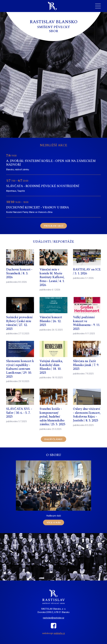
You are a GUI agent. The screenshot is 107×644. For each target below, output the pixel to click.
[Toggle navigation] (98, 6)
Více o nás (54, 523)
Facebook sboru (54, 626)
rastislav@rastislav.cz (54, 618)
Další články (53, 439)
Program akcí (54, 226)
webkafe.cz (59, 633)
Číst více (53, 162)
